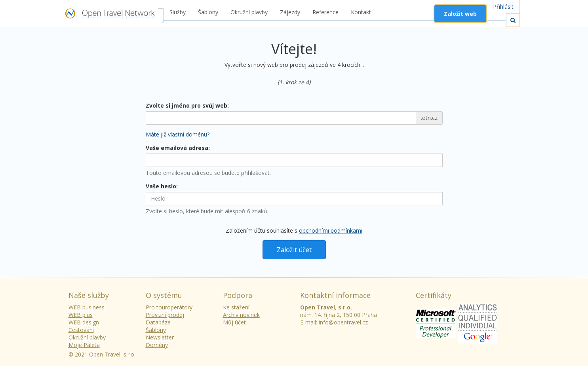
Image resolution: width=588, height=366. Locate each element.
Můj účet (234, 322)
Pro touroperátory (169, 307)
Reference (325, 12)
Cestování (81, 330)
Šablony (208, 12)
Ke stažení (236, 307)
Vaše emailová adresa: (178, 148)
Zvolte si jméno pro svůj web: (187, 105)
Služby (178, 12)
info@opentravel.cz (343, 322)
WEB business (87, 307)
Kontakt (361, 12)
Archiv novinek (241, 315)
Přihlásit (503, 7)
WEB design (84, 322)
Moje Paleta (84, 345)
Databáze (158, 322)
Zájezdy (290, 12)
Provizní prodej (165, 315)
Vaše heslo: (162, 186)
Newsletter (160, 337)
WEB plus (81, 315)
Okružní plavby (249, 12)
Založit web (460, 14)
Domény (157, 345)
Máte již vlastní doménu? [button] (178, 134)
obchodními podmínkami (331, 230)
